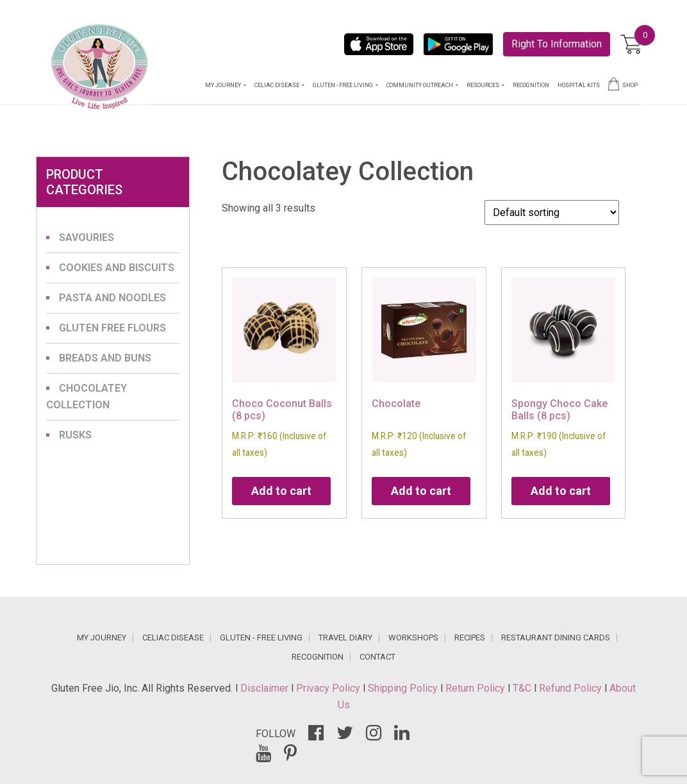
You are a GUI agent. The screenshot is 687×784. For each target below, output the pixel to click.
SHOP (623, 84)
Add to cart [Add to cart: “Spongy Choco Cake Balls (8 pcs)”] (561, 491)
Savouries (87, 238)
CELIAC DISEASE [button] (277, 85)
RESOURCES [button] (484, 85)
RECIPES (470, 638)
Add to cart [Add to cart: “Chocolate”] (421, 491)
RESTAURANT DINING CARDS (556, 638)
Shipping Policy (404, 688)
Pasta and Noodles (112, 298)
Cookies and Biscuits (117, 268)
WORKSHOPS (413, 638)
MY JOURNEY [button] (224, 85)
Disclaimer (266, 688)
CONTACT (377, 657)
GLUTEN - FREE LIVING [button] (343, 85)
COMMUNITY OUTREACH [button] (420, 85)
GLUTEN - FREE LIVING (261, 638)
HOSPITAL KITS (579, 85)
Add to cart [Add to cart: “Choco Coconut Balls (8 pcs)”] (281, 491)
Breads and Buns (105, 358)
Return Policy (476, 688)
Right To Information (557, 44)
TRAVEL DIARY (345, 638)
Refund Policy (572, 688)
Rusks (75, 435)
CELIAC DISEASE (173, 638)
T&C (523, 688)
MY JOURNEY (102, 638)
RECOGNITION (531, 85)
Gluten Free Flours (112, 328)
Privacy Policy (329, 688)
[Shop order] (552, 213)
